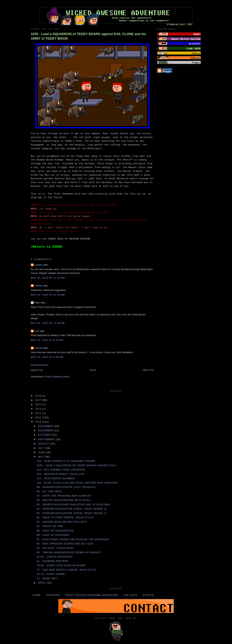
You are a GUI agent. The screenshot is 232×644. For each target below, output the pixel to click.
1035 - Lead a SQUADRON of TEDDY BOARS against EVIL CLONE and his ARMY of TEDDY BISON (88, 36)
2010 (39, 422)
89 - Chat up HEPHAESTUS (55, 531)
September (47, 439)
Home (93, 370)
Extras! (149, 595)
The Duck (130, 595)
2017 (39, 400)
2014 (39, 404)
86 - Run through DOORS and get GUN (65, 544)
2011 (39, 417)
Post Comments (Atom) (58, 377)
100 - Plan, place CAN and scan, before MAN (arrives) (77, 483)
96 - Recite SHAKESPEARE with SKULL (64, 500)
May (41, 457)
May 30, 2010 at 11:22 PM (48, 278)
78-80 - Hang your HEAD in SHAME (61, 565)
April (43, 583)
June (42, 452)
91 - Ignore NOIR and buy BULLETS (62, 522)
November (46, 430)
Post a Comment (40, 365)
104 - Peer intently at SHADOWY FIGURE (66, 461)
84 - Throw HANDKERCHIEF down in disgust (69, 552)
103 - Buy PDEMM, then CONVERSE (61, 470)
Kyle (37, 331)
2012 (39, 413)
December (46, 426)
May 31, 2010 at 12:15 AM (48, 295)
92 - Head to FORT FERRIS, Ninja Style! (65, 517)
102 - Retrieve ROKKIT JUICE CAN (60, 474)
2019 (39, 396)
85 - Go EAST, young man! (55, 548)
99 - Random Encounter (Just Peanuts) (66, 487)
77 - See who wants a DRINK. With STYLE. (67, 570)
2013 (39, 409)
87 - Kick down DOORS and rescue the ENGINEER (73, 539)
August (44, 444)
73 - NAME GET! (47, 578)
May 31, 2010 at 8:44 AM (47, 340)
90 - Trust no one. (50, 526)
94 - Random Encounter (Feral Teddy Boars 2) (72, 509)
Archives (53, 595)
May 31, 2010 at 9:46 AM (47, 357)
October (45, 435)
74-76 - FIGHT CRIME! (51, 574)
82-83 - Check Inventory (55, 557)
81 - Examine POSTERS (53, 561)
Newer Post (37, 370)
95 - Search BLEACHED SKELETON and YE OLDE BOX (73, 504)
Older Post (148, 370)
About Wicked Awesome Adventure (92, 595)
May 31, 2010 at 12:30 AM (48, 323)
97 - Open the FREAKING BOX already (64, 496)
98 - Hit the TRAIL (49, 491)
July (42, 448)
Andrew (38, 265)
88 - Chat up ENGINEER (53, 535)
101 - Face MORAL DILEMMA (56, 478)
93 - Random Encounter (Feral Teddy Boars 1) (72, 513)
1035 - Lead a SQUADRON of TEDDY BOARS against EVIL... (78, 465)
